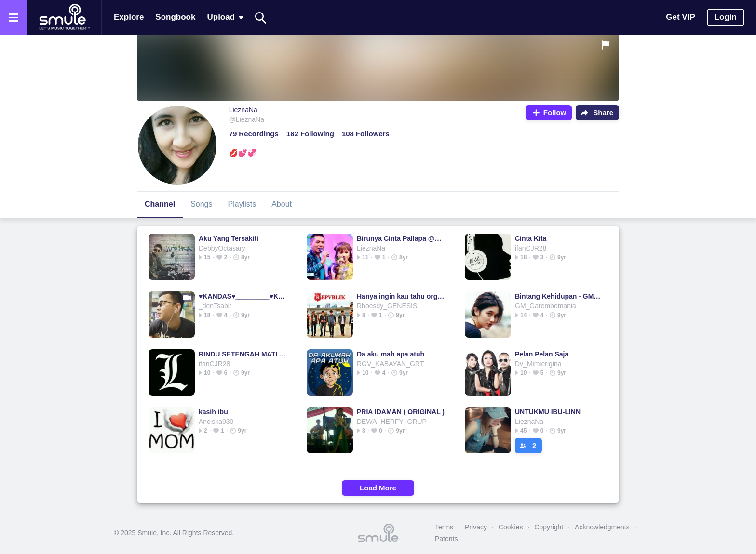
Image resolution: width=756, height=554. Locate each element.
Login (726, 17)
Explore (129, 17)
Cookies (511, 527)
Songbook (175, 17)
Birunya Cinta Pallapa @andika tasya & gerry (401, 238)
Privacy (476, 527)
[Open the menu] (13, 17)
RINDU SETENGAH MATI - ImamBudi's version (243, 354)
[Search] (261, 18)
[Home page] (64, 17)
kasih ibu (213, 412)
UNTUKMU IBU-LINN (548, 412)
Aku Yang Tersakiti (229, 238)
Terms (444, 527)
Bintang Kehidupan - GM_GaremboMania (559, 296)
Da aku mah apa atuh (391, 354)
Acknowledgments (602, 527)
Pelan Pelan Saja (542, 354)
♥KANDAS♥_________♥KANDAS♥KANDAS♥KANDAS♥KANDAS (243, 296)
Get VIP (680, 17)
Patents (446, 539)
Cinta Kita (531, 238)
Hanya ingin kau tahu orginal (401, 296)
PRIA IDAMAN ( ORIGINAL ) (401, 412)
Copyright (549, 527)
